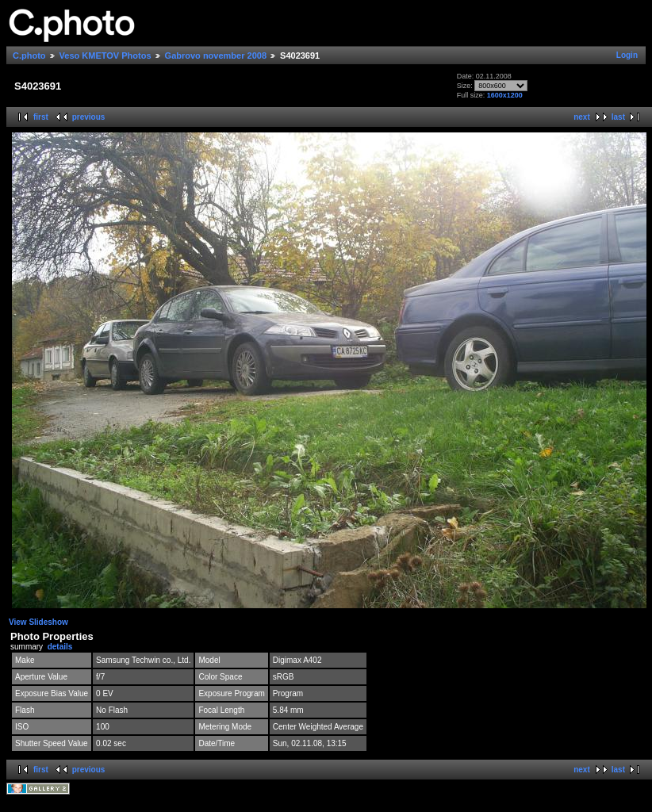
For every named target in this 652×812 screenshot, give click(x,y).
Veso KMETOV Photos (105, 56)
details (60, 647)
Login (627, 55)
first (41, 117)
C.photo (29, 56)
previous (89, 117)
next (582, 117)
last (618, 117)
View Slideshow (38, 622)
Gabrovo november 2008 (216, 56)
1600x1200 (505, 95)
